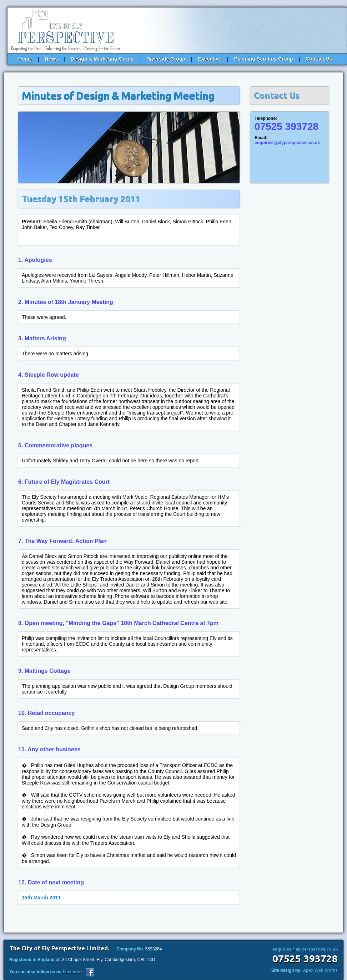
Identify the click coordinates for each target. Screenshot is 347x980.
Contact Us (319, 59)
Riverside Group (166, 59)
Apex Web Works (320, 970)
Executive (210, 59)
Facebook (73, 972)
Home (25, 59)
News (52, 59)
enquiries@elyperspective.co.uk (287, 143)
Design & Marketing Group (102, 59)
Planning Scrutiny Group (264, 59)
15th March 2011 (41, 898)
